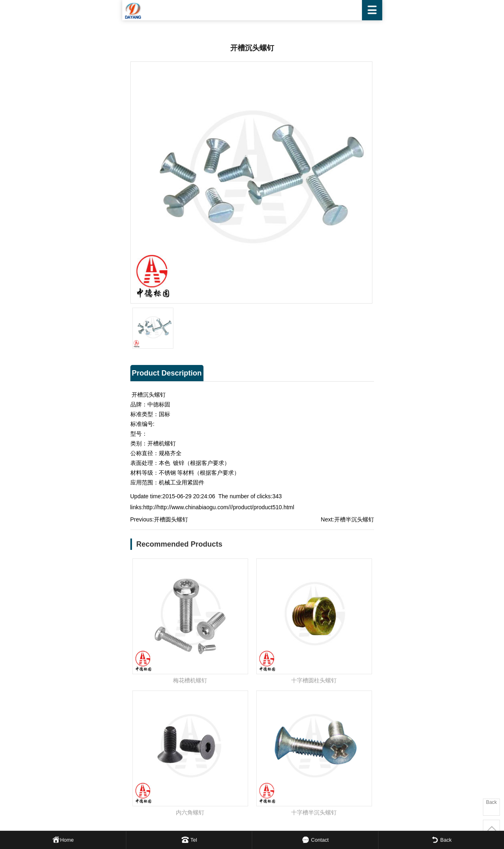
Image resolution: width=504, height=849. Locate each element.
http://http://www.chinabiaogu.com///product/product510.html (218, 507)
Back (492, 802)
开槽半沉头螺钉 (354, 519)
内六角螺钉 (190, 812)
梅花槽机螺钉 (190, 680)
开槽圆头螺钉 (171, 519)
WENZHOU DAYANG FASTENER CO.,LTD (252, 10)
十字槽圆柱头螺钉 (314, 680)
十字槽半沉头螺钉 (314, 812)
